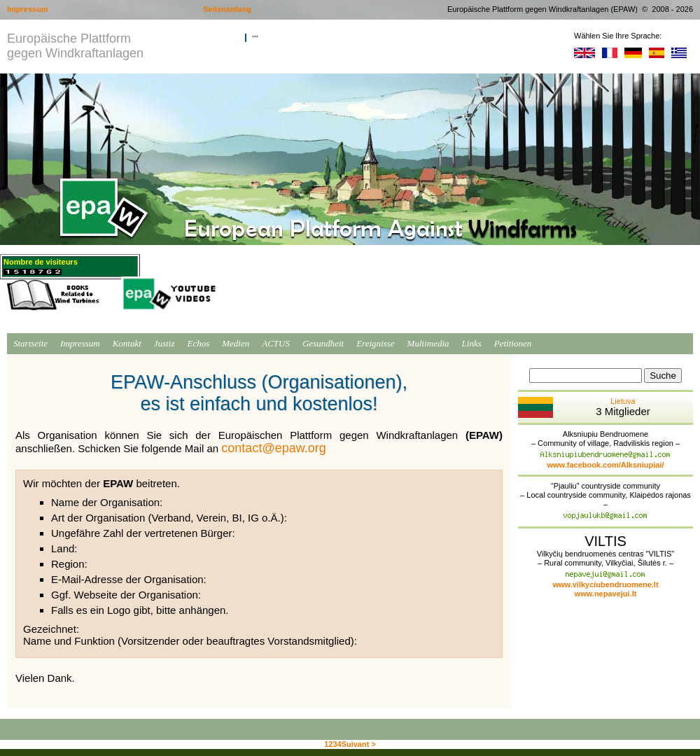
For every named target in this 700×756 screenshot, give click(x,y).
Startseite (30, 343)
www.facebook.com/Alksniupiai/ (605, 465)
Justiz (164, 343)
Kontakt (127, 343)
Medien (236, 343)
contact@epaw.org (273, 448)
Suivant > (359, 744)
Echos (198, 343)
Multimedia (428, 343)
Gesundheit (323, 343)
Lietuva (584, 407)
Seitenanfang (227, 9)
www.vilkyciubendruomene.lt (605, 584)
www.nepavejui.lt (606, 594)
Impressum (80, 343)
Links (472, 343)
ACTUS (276, 343)
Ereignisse (375, 343)
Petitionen (513, 343)
